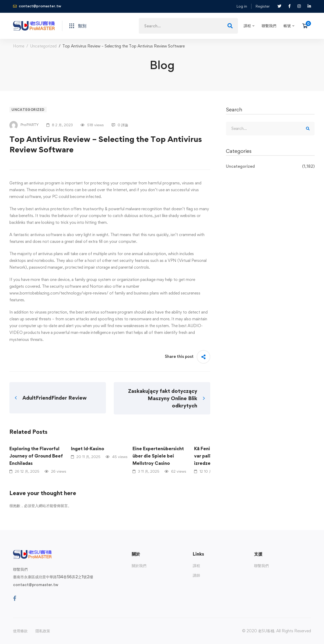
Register (263, 6)
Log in (242, 6)
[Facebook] (15, 598)
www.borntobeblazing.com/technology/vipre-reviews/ (59, 293)
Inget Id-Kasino (88, 449)
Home (19, 46)
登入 (35, 506)
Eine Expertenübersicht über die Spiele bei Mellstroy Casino (158, 456)
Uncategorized (43, 46)
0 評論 (120, 125)
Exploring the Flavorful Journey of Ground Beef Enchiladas (36, 456)
